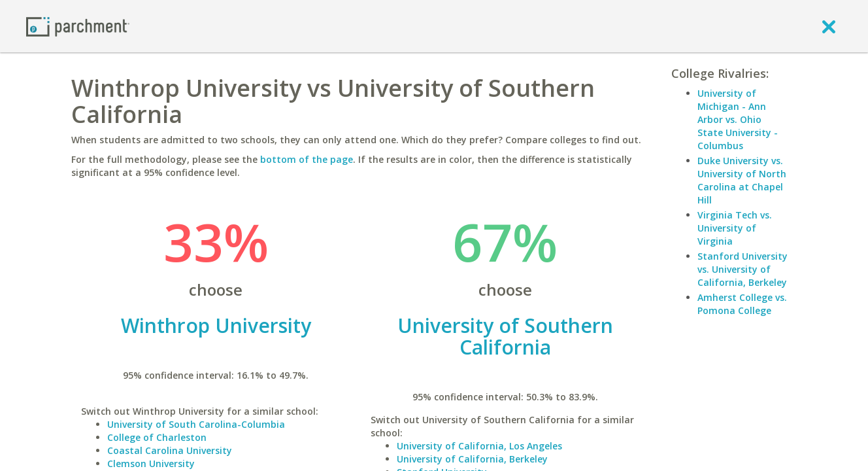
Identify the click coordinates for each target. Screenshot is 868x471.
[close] (829, 26)
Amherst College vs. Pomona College (742, 304)
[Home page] (78, 26)
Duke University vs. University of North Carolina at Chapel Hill (742, 180)
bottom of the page (307, 159)
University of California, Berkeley (472, 459)
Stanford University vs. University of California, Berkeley (743, 269)
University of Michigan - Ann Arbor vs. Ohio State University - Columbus (738, 119)
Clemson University (151, 463)
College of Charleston (157, 437)
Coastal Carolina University (170, 450)
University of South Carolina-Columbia (196, 424)
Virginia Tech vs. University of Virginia (735, 228)
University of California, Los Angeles (479, 446)
